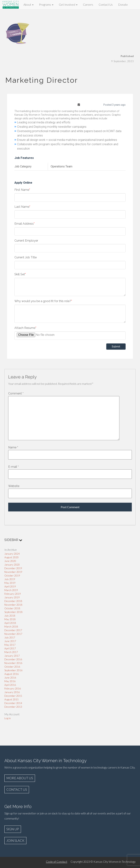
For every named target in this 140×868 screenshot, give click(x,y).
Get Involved (68, 4)
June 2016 (10, 678)
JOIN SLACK (15, 840)
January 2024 (12, 554)
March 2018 (11, 626)
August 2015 (11, 699)
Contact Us (106, 4)
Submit (116, 347)
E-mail (13, 467)
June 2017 (10, 641)
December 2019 (13, 568)
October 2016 (12, 667)
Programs (46, 4)
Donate (123, 4)
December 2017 (13, 630)
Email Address (25, 224)
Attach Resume (25, 328)
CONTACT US (17, 789)
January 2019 (12, 597)
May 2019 (10, 583)
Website (14, 486)
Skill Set (20, 274)
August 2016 (11, 674)
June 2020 (10, 561)
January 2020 (12, 565)
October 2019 (12, 575)
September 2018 (13, 612)
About (29, 4)
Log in (8, 718)
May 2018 (10, 619)
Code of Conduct (57, 862)
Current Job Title (26, 257)
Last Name (22, 207)
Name (12, 447)
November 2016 (13, 663)
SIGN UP (13, 829)
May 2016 (10, 681)
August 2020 (11, 557)
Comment (16, 393)
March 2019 (11, 590)
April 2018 (10, 623)
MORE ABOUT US (20, 778)
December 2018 (13, 601)
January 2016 (12, 692)
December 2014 (13, 703)
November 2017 (13, 634)
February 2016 (13, 688)
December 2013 (13, 707)
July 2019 (10, 579)
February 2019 (13, 594)
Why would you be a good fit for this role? (43, 301)
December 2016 (13, 659)
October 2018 (12, 608)
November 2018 (13, 605)
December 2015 (13, 696)
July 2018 (10, 616)
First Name (22, 190)
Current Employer (26, 241)
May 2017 (10, 645)
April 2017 (10, 648)
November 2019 (13, 572)
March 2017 (11, 652)
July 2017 (10, 637)
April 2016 (10, 685)
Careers (88, 4)
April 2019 (10, 586)
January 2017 (12, 656)
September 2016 (13, 670)
